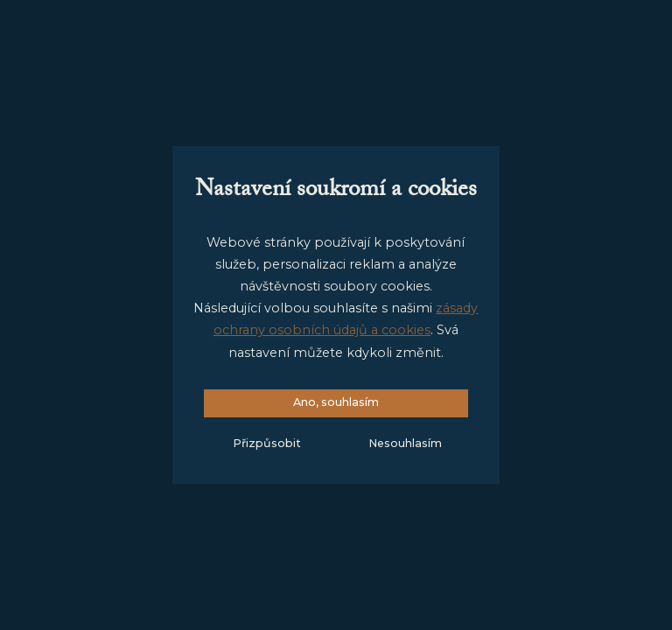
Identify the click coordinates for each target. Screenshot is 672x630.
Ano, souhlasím (336, 402)
